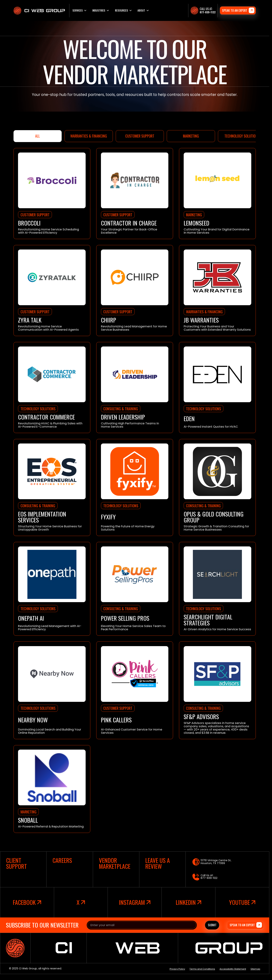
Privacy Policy (177, 969)
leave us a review (158, 863)
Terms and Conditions (202, 969)
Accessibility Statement (233, 969)
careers (62, 860)
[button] (79, 10)
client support (16, 863)
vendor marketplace (115, 863)
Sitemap (255, 969)
